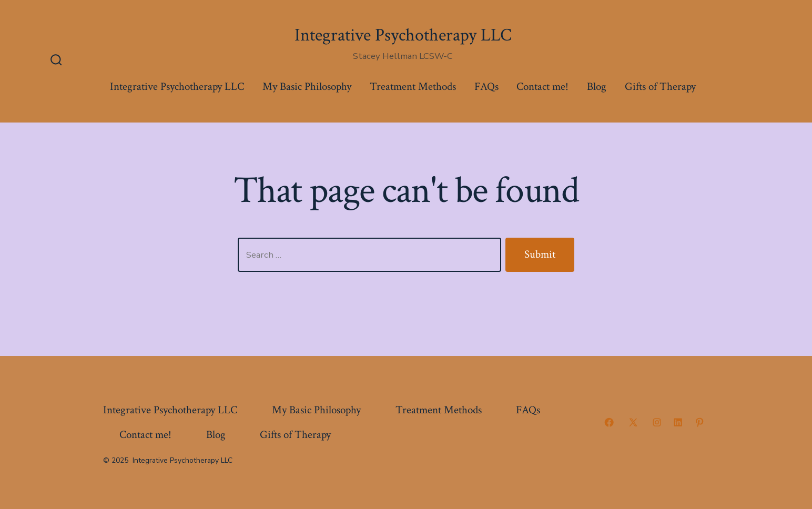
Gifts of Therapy (660, 86)
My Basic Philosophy (307, 86)
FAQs (486, 86)
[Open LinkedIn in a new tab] (678, 422)
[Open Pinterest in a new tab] (699, 422)
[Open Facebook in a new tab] (609, 422)
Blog (597, 86)
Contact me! (542, 86)
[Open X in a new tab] (633, 422)
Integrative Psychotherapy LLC (177, 86)
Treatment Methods (413, 86)
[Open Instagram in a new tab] (657, 422)
